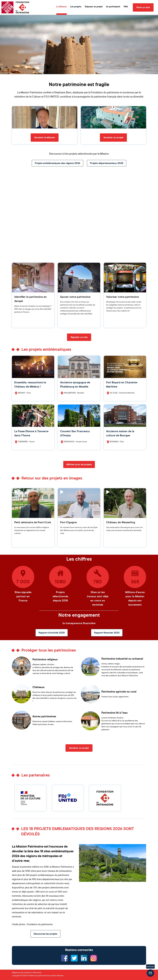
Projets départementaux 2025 (107, 163)
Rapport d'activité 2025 (52, 633)
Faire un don (143, 7)
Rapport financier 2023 (107, 633)
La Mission (62, 7)
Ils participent (113, 7)
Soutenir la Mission (45, 138)
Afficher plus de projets (79, 464)
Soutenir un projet (113, 138)
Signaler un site (79, 337)
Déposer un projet (94, 7)
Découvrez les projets (45, 934)
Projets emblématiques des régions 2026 (57, 163)
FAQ (126, 7)
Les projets (76, 7)
